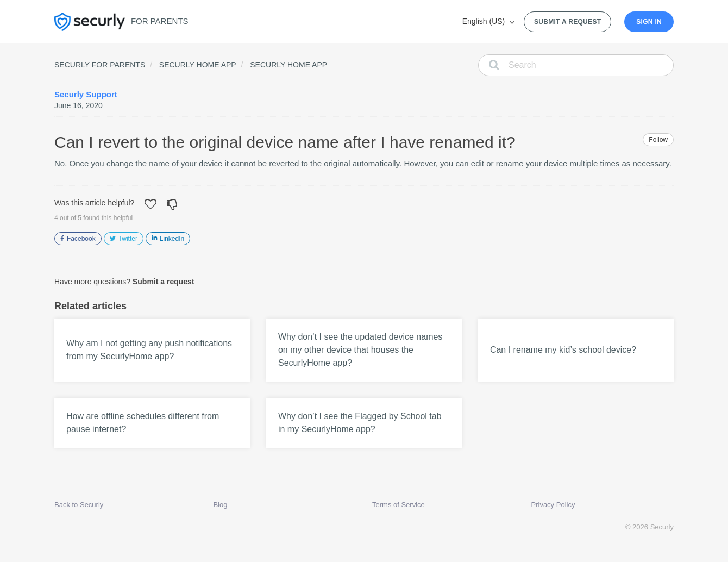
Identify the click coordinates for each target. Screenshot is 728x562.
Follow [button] (658, 140)
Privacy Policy (553, 505)
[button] (150, 205)
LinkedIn (172, 239)
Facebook (81, 239)
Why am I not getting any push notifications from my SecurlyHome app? (149, 350)
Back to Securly (79, 505)
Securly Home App (198, 65)
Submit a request (567, 22)
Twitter (128, 239)
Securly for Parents (100, 65)
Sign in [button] (649, 22)
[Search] (576, 65)
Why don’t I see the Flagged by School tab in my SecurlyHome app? (360, 423)
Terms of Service (398, 505)
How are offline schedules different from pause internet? (143, 423)
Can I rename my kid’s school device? (563, 350)
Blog (221, 505)
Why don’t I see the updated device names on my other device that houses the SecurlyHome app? (360, 350)
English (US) (485, 21)
